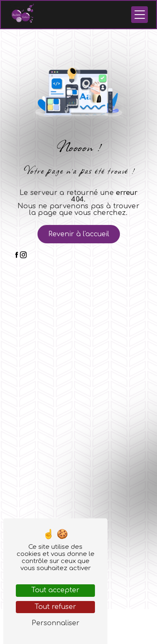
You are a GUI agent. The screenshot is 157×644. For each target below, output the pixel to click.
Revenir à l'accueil (79, 234)
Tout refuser (55, 607)
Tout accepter (55, 590)
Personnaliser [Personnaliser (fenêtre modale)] (56, 623)
